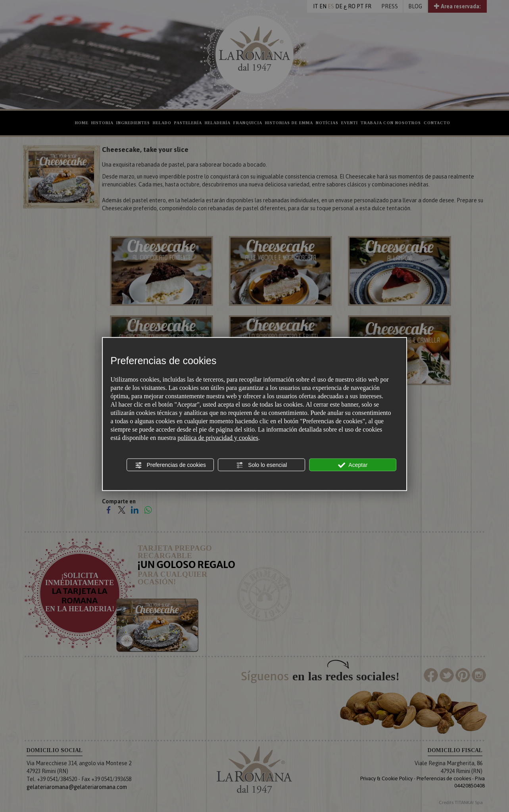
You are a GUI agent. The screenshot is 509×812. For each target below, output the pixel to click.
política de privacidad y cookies (218, 438)
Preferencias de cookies (170, 465)
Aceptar (353, 465)
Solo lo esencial (261, 465)
